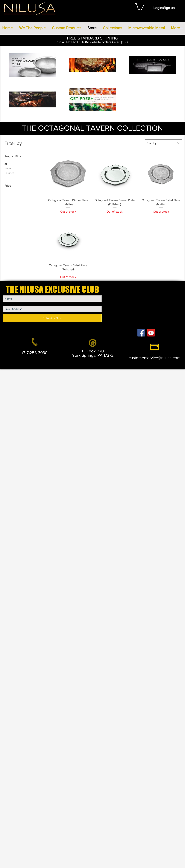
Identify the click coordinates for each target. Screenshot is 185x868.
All (6, 164)
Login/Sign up (164, 8)
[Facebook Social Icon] (141, 333)
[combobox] (164, 143)
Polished (9, 173)
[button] (139, 6)
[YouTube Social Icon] (151, 333)
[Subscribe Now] (52, 318)
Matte (8, 168)
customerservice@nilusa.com (155, 358)
